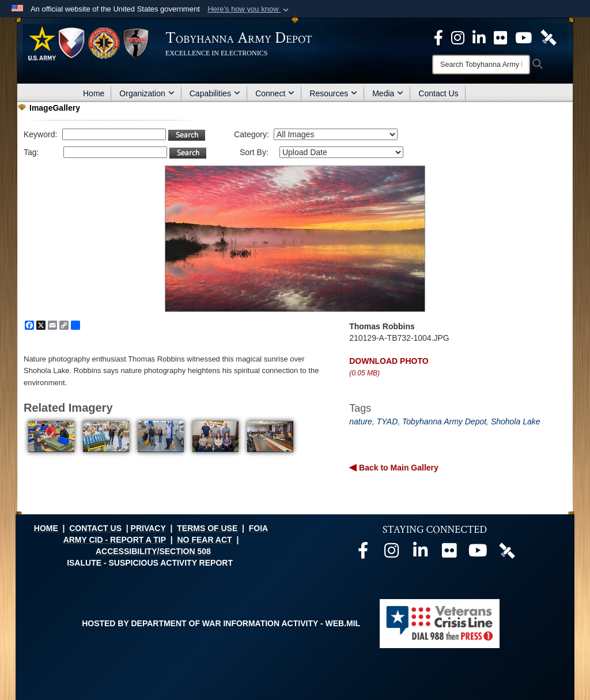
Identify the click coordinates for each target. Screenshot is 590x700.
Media (388, 93)
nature (361, 421)
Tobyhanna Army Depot (444, 421)
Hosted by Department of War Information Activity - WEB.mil (221, 623)
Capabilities (215, 93)
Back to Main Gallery (398, 468)
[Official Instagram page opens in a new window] (458, 37)
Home (94, 93)
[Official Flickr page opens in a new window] (500, 37)
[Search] (481, 65)
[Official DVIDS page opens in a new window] (549, 37)
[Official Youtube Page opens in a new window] (523, 37)
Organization (147, 93)
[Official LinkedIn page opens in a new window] (479, 37)
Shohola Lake (516, 421)
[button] (249, 9)
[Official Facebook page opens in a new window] (363, 554)
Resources (333, 93)
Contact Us (438, 93)
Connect (275, 93)
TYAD (387, 421)
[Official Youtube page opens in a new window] (478, 554)
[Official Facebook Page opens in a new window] (438, 37)
